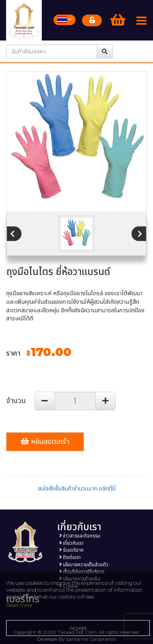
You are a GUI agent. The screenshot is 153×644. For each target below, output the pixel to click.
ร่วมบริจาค (71, 550)
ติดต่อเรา (70, 557)
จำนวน (16, 401)
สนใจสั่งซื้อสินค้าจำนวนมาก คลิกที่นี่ (76, 488)
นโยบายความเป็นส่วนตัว (84, 565)
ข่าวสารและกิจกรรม (80, 536)
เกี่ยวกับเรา (71, 543)
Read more (19, 605)
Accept (78, 628)
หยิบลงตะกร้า (45, 441)
